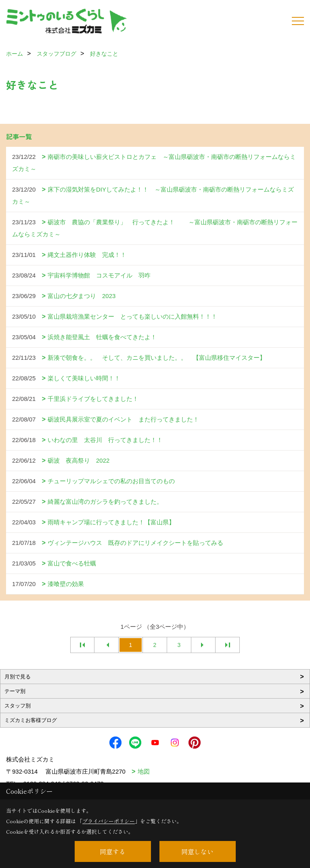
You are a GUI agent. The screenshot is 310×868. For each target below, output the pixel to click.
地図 (144, 771)
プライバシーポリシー (109, 821)
